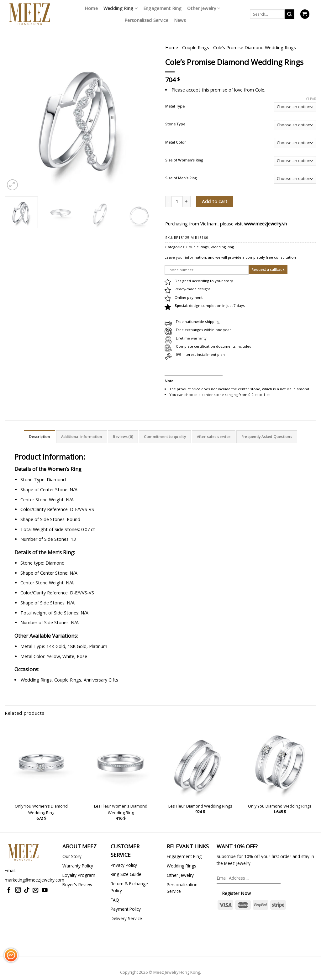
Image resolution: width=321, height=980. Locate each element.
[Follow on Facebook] (9, 890)
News (180, 20)
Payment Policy (126, 909)
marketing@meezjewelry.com (34, 880)
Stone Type (175, 124)
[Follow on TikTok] (27, 890)
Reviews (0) (123, 437)
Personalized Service (146, 20)
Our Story (72, 856)
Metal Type (175, 106)
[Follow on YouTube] (45, 890)
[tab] (39, 436)
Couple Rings (196, 47)
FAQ (115, 900)
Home (91, 8)
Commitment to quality (165, 437)
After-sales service (214, 437)
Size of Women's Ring (184, 160)
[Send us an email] (36, 890)
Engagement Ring (162, 8)
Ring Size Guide (126, 874)
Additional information (82, 437)
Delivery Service (126, 918)
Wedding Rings (182, 866)
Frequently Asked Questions (267, 437)
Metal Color (176, 142)
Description (39, 437)
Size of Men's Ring (181, 178)
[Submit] (289, 14)
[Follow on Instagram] (18, 890)
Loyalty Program (79, 875)
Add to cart (215, 201)
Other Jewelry (204, 8)
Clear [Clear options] (311, 99)
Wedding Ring (121, 8)
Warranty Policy (78, 866)
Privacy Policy (124, 865)
